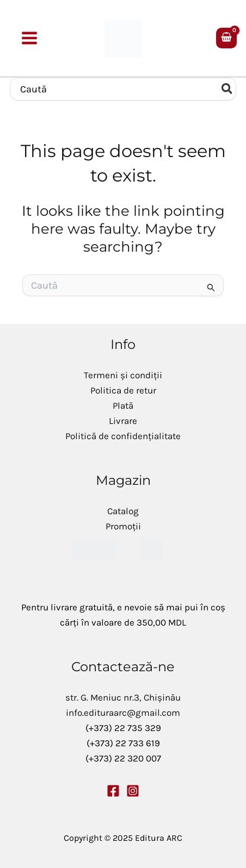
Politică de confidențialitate (123, 436)
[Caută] (227, 89)
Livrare (123, 421)
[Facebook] (113, 791)
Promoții (123, 526)
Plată (123, 405)
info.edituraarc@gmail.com (123, 713)
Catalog (123, 511)
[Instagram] (133, 791)
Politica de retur (123, 390)
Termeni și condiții (123, 375)
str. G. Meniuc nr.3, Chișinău (123, 697)
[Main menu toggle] (30, 38)
